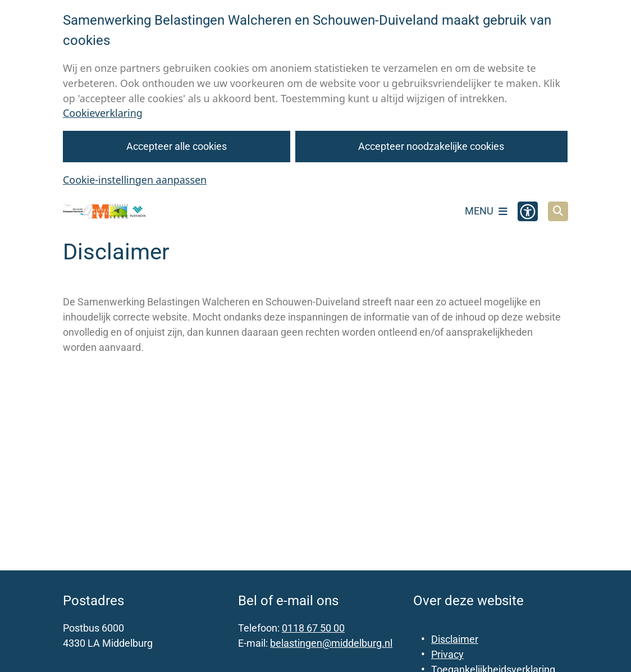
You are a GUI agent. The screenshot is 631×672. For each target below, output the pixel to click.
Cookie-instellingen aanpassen (135, 180)
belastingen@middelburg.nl (331, 643)
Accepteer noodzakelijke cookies (432, 146)
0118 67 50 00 (313, 628)
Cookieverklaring (103, 113)
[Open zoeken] (558, 212)
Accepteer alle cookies (177, 146)
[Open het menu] (486, 211)
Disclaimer (455, 639)
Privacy (447, 654)
